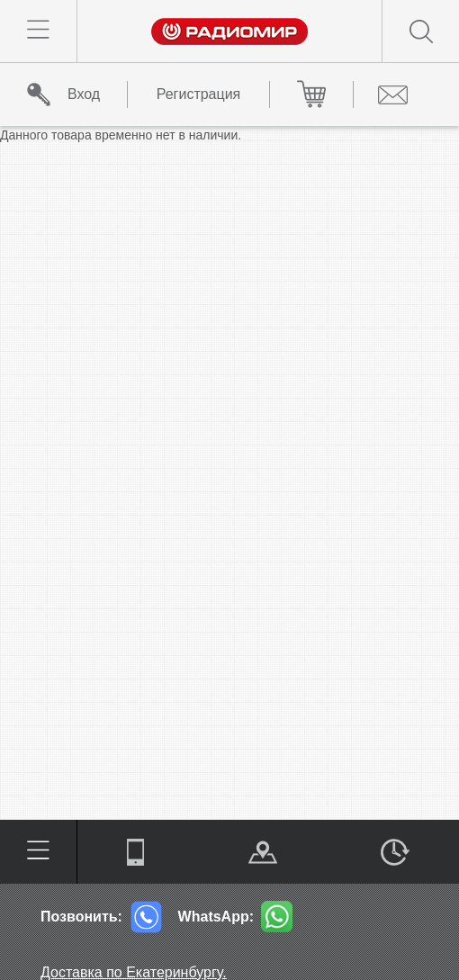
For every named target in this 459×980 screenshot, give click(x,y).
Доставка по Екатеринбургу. (134, 972)
